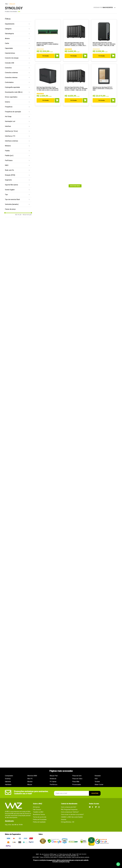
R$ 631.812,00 (27, 215)
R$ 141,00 (18, 215)
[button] (18, 24)
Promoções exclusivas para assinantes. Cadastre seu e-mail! (31, 792)
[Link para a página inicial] (7, 4)
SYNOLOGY (12, 4)
